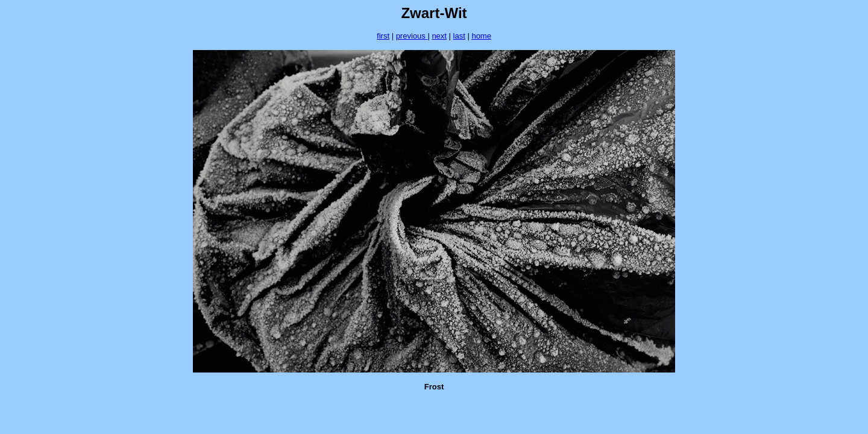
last (459, 36)
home (481, 36)
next (439, 36)
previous (412, 36)
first (383, 36)
